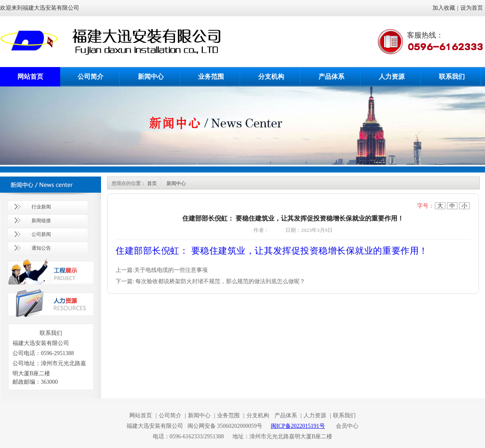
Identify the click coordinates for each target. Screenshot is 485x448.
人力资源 (392, 77)
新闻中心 (151, 77)
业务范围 (211, 77)
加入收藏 (444, 8)
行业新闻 (41, 207)
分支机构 (271, 77)
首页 (152, 183)
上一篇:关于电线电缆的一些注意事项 (162, 270)
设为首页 (472, 8)
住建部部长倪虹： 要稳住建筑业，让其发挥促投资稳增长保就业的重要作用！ (272, 250)
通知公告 (41, 248)
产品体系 (331, 77)
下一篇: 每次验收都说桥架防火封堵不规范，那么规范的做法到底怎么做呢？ (210, 281)
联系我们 (452, 77)
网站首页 (30, 77)
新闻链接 (41, 221)
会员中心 (347, 426)
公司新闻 (41, 234)
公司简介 (91, 77)
